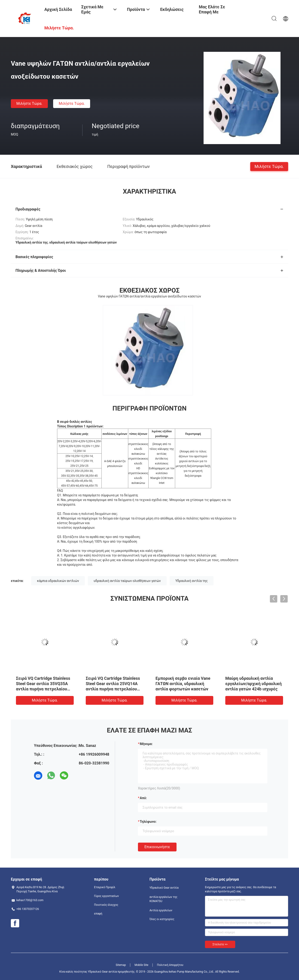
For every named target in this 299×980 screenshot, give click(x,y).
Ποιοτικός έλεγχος (106, 905)
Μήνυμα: (146, 744)
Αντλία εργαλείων (161, 910)
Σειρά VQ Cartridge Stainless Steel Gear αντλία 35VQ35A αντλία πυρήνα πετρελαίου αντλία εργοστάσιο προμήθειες (43, 689)
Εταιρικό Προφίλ (105, 887)
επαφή (98, 914)
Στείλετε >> (220, 944)
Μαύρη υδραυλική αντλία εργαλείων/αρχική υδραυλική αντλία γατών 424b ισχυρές (253, 684)
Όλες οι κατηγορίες (162, 919)
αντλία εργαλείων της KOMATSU (163, 899)
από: (143, 798)
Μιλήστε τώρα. (29, 104)
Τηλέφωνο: (148, 822)
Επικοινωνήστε (157, 847)
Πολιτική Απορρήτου (170, 965)
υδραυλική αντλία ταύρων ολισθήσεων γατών (127, 581)
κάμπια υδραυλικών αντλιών (58, 581)
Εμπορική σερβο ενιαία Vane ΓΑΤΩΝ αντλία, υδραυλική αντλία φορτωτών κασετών (183, 684)
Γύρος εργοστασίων (106, 896)
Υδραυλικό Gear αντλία (164, 888)
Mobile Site (141, 965)
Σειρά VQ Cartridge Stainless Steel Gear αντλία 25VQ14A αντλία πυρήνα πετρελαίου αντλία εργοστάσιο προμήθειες (113, 689)
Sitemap (121, 965)
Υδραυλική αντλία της (192, 581)
